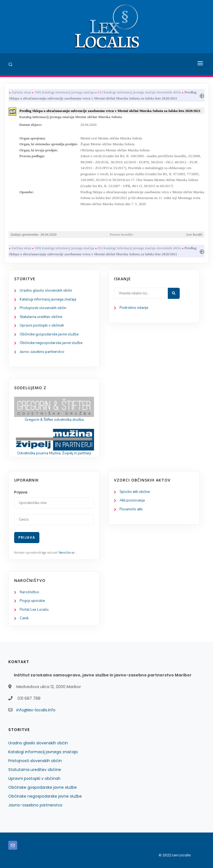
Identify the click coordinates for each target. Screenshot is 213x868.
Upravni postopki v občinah (42, 325)
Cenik (24, 618)
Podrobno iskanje (134, 308)
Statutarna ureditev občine (41, 317)
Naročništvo (29, 592)
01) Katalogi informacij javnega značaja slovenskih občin (140, 92)
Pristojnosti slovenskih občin (43, 308)
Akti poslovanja (132, 500)
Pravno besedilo (121, 234)
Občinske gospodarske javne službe (49, 334)
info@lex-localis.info (36, 710)
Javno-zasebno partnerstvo (42, 352)
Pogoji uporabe (32, 601)
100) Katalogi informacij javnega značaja (64, 92)
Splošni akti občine (135, 492)
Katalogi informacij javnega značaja (48, 299)
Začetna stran (21, 92)
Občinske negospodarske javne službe (51, 343)
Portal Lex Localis (34, 610)
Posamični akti (131, 509)
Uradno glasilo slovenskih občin (46, 291)
